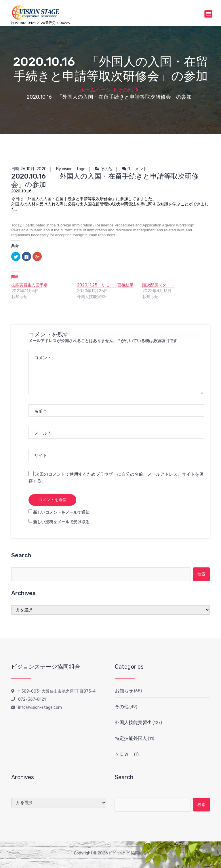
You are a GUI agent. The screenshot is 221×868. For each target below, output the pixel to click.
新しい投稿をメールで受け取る (61, 522)
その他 (125, 90)
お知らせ (124, 691)
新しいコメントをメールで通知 (61, 512)
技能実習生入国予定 (29, 285)
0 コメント (135, 169)
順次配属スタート (158, 285)
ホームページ (95, 90)
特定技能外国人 (131, 738)
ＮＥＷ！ (124, 754)
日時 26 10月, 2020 (29, 169)
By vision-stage (71, 169)
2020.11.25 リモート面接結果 (105, 285)
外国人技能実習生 (133, 722)
